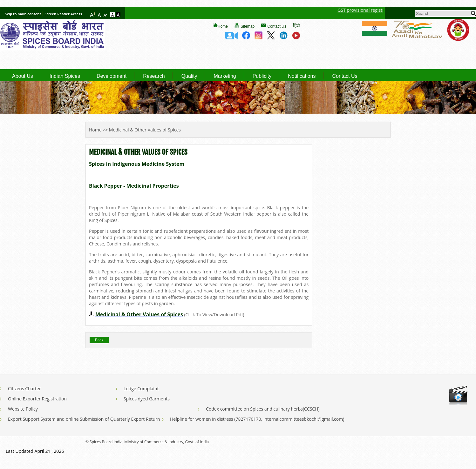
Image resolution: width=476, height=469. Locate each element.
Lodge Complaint (141, 389)
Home (223, 26)
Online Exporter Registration (37, 399)
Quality (189, 76)
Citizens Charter (24, 389)
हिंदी (296, 25)
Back (99, 340)
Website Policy (23, 409)
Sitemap (248, 26)
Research (154, 76)
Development (112, 76)
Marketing (225, 76)
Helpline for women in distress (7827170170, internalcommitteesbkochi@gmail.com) (257, 419)
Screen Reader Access (63, 14)
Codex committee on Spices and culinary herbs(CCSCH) (263, 409)
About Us (23, 76)
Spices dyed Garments (147, 399)
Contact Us (277, 26)
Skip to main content (23, 14)
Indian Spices (65, 76)
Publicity (262, 76)
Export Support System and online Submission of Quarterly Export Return (84, 419)
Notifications (302, 76)
